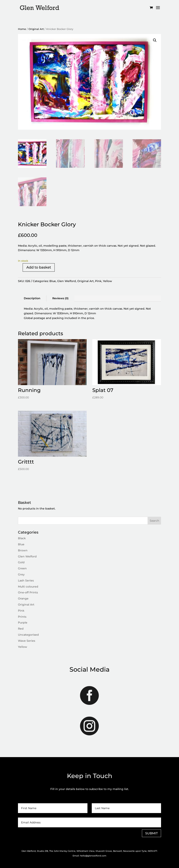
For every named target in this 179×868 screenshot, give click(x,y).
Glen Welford (67, 281)
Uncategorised (28, 635)
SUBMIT (151, 833)
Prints (22, 617)
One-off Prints (28, 592)
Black (22, 538)
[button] (155, 40)
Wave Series (27, 641)
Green (22, 568)
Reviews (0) (60, 298)
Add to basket (39, 267)
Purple (23, 623)
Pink (98, 281)
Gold (21, 562)
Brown (23, 550)
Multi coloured (28, 587)
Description (32, 298)
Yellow (107, 281)
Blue (53, 281)
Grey (21, 574)
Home (22, 29)
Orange (23, 598)
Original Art (36, 29)
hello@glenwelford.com (93, 856)
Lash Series (26, 580)
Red (21, 629)
